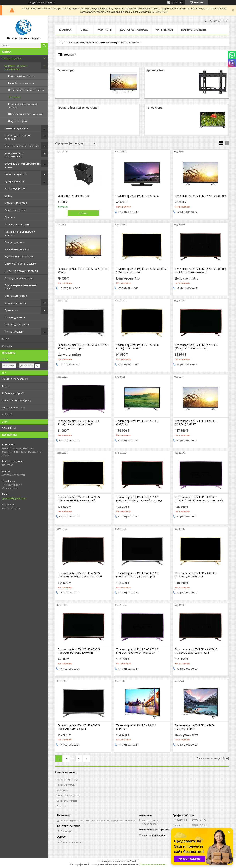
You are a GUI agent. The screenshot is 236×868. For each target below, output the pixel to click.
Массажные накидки (17, 224)
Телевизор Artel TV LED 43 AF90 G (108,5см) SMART (196, 423)
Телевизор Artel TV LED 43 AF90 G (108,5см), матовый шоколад (79, 651)
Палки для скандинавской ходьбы (20, 233)
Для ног (9, 196)
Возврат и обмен (194, 30)
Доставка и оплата (134, 30)
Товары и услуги (12, 58)
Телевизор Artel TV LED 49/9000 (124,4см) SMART (195, 727)
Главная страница (67, 779)
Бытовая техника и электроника (16, 67)
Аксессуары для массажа (19, 278)
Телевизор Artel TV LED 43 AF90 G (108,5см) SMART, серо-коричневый (80, 575)
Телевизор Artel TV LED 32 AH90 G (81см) (200, 196)
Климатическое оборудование (14, 155)
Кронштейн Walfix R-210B (73, 196)
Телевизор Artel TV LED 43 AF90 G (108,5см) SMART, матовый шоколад (139, 499)
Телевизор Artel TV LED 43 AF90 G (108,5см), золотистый (196, 575)
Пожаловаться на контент (153, 864)
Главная (65, 30)
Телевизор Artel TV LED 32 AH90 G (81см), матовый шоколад (196, 347)
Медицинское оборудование (22, 146)
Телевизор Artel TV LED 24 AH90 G (138, 196)
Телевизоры (66, 70)
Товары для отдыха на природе (18, 137)
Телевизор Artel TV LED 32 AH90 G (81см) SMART (83, 270)
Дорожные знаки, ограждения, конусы (23, 165)
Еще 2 (8, 414)
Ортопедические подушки (20, 264)
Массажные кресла (16, 203)
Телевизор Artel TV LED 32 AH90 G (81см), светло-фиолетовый (79, 423)
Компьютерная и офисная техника (23, 106)
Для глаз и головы (15, 210)
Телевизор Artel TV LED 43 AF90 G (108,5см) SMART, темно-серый (137, 575)
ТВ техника (14, 97)
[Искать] (44, 46)
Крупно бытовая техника (22, 76)
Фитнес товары (14, 332)
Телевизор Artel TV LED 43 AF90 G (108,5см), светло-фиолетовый (137, 651)
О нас (5, 339)
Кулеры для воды (15, 181)
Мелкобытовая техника (21, 83)
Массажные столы (15, 303)
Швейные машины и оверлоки (25, 114)
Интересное (164, 30)
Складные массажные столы (21, 271)
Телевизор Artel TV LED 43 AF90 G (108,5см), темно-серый (79, 727)
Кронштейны (155, 70)
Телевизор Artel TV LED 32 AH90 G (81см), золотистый (138, 347)
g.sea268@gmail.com (14, 498)
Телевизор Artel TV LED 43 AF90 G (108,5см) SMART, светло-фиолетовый (199, 499)
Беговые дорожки (15, 188)
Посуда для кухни (18, 121)
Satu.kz (134, 861)
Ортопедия (11, 310)
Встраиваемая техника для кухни (26, 90)
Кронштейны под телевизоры (78, 108)
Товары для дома (15, 242)
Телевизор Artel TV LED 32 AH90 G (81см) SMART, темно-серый (83, 347)
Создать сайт (35, 3)
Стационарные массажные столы (20, 287)
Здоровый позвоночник (19, 256)
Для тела (10, 217)
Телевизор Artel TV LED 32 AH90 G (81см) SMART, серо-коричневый (200, 270)
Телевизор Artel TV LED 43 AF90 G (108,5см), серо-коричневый (196, 651)
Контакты (105, 30)
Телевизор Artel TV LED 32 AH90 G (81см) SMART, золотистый (142, 270)
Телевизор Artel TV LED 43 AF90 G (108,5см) (137, 423)
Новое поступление (16, 128)
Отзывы (7, 346)
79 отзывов (177, 3)
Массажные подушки (17, 249)
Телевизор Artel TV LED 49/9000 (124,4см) (136, 727)
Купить (83, 213)
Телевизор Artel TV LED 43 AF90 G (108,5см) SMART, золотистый (79, 499)
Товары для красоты (17, 324)
